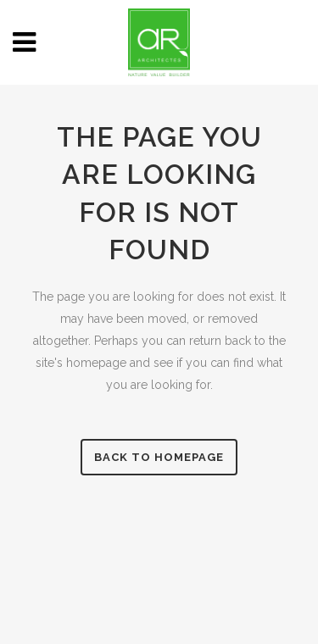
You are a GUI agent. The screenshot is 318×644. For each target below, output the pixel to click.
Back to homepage (159, 457)
